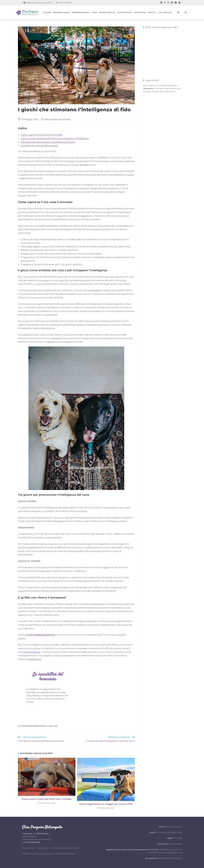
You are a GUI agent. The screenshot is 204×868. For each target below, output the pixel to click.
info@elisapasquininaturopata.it (38, 3)
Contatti (152, 12)
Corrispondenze (32, 652)
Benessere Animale (81, 12)
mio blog (178, 838)
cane (50, 726)
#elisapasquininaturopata (35, 726)
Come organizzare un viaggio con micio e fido (106, 804)
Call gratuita (165, 12)
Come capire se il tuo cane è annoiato (42, 135)
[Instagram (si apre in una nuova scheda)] (168, 3)
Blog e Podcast (125, 12)
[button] (186, 12)
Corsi (94, 12)
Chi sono (47, 12)
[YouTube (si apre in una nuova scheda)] (176, 3)
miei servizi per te (174, 827)
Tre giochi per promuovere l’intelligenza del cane (48, 142)
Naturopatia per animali (58, 119)
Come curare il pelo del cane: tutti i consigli (47, 799)
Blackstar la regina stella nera (169, 852)
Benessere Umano (61, 12)
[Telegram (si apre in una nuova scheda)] (179, 3)
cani (55, 726)
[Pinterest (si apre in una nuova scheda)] (165, 3)
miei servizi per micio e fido (170, 832)
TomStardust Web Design (170, 858)
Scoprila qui (35, 659)
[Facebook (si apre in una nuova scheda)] (161, 3)
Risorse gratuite (107, 12)
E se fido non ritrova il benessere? (39, 146)
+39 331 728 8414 (64, 3)
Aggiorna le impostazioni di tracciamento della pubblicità (49, 854)
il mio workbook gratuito (40, 635)
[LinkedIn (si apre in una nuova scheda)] (172, 3)
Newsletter (140, 12)
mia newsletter (175, 844)
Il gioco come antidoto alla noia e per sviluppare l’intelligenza (55, 138)
